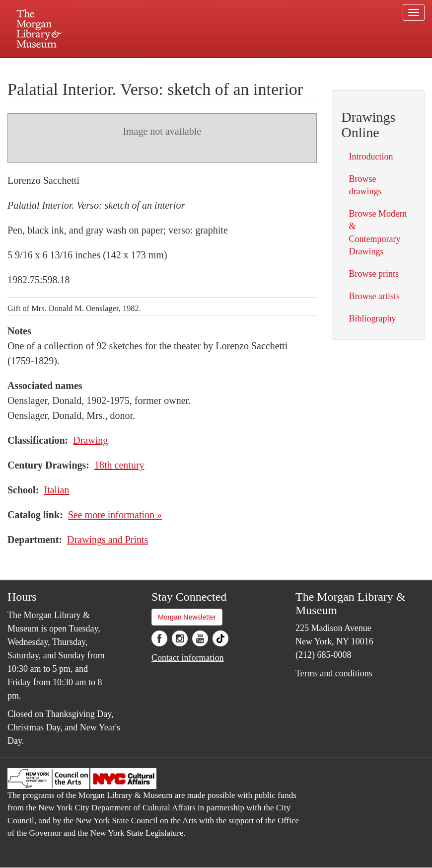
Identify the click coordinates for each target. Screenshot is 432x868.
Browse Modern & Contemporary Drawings (378, 233)
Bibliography (373, 318)
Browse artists (375, 296)
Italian (56, 490)
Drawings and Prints (108, 540)
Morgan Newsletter (187, 617)
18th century (119, 465)
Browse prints (374, 274)
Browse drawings (365, 185)
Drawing (90, 440)
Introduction (371, 157)
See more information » (115, 515)
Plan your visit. (98, 67)
